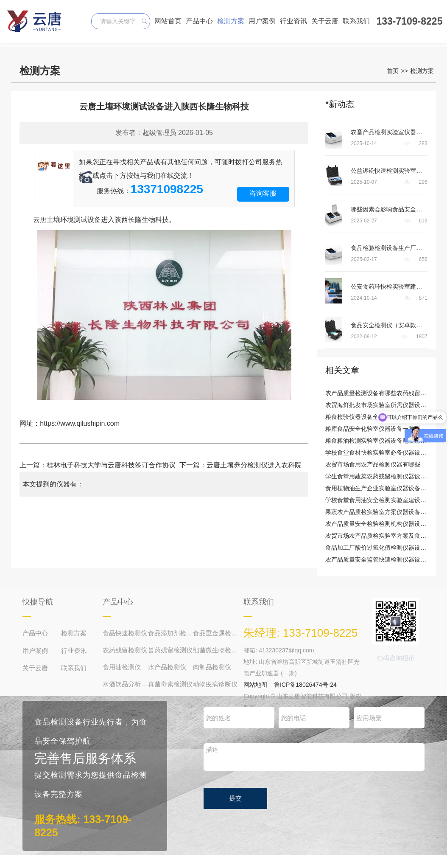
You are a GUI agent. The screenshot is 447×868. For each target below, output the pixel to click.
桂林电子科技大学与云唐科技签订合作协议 (111, 465)
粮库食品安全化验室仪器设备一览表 (373, 429)
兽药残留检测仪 (170, 650)
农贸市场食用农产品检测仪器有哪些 (373, 464)
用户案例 (262, 21)
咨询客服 (263, 193)
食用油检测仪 (122, 667)
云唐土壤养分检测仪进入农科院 (257, 465)
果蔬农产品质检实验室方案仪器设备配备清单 (385, 512)
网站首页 (168, 21)
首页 (393, 71)
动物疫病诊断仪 (215, 684)
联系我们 (356, 21)
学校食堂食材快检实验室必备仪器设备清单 (382, 452)
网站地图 (255, 685)
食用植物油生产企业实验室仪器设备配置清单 (385, 488)
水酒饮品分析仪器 (128, 684)
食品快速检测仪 (125, 633)
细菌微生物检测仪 (218, 650)
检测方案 (231, 21)
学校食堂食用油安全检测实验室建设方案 (379, 500)
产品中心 (199, 21)
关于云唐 (325, 21)
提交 (235, 798)
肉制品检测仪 (212, 667)
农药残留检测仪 (125, 650)
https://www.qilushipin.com (80, 423)
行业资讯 (293, 21)
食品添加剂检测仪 (173, 633)
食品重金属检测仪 (218, 633)
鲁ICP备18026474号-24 (305, 685)
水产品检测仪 (167, 667)
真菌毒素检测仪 (170, 684)
